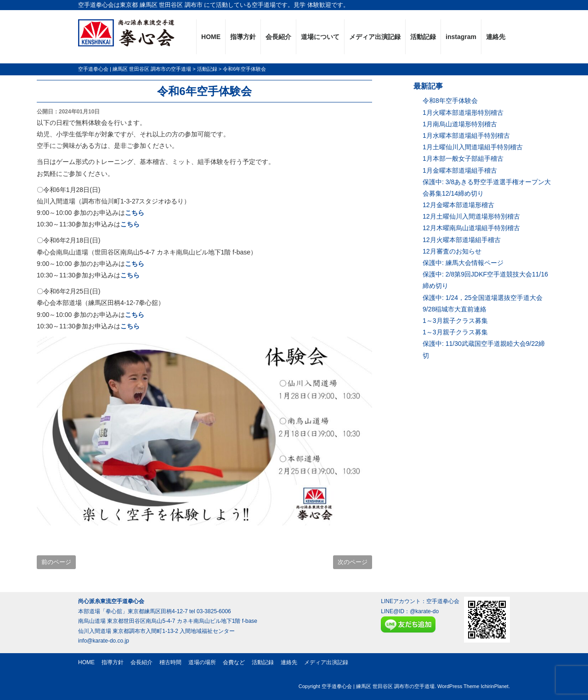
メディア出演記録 (375, 37)
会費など (234, 662)
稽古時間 (170, 662)
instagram (461, 37)
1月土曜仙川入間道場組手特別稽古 (473, 147)
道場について (320, 37)
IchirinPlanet (495, 686)
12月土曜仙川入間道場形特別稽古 (471, 216)
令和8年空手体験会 (450, 101)
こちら (135, 213)
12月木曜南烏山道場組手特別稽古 (471, 228)
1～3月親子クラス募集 (455, 321)
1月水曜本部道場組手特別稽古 (466, 135)
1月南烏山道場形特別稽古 (460, 124)
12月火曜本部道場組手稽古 (462, 240)
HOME (211, 37)
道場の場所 (202, 662)
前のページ (56, 562)
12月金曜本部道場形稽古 (458, 205)
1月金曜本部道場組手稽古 (460, 170)
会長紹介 (278, 37)
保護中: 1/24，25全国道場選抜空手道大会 (483, 298)
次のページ (353, 562)
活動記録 (423, 37)
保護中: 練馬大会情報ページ (463, 263)
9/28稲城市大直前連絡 (455, 309)
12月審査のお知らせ (452, 251)
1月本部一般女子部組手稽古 (463, 158)
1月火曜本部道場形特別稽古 (463, 113)
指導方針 (243, 37)
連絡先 (496, 37)
